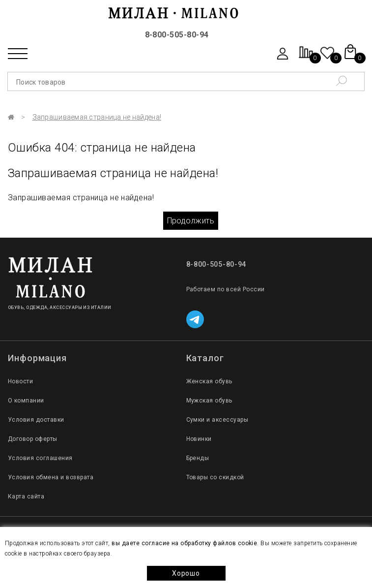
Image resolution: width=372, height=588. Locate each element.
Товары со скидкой (215, 477)
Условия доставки (36, 420)
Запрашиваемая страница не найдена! (97, 117)
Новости (20, 381)
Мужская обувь (209, 401)
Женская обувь (209, 381)
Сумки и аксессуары (217, 420)
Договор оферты (33, 439)
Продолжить (191, 221)
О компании (26, 401)
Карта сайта (26, 496)
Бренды (198, 458)
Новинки (199, 439)
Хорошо (186, 573)
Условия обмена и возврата (51, 477)
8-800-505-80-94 (177, 35)
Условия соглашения (40, 458)
